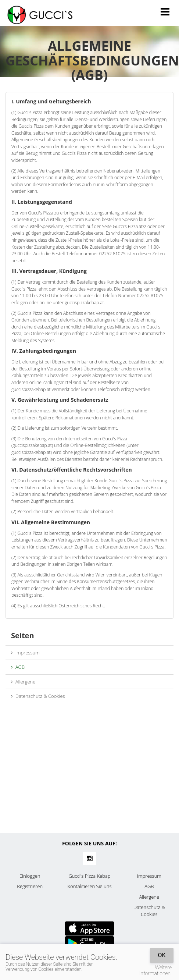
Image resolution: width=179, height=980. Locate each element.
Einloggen (30, 876)
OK (162, 955)
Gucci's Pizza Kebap (89, 876)
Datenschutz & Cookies (38, 696)
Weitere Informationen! (155, 970)
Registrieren (30, 886)
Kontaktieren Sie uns (89, 886)
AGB (18, 667)
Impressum (25, 653)
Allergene (23, 682)
